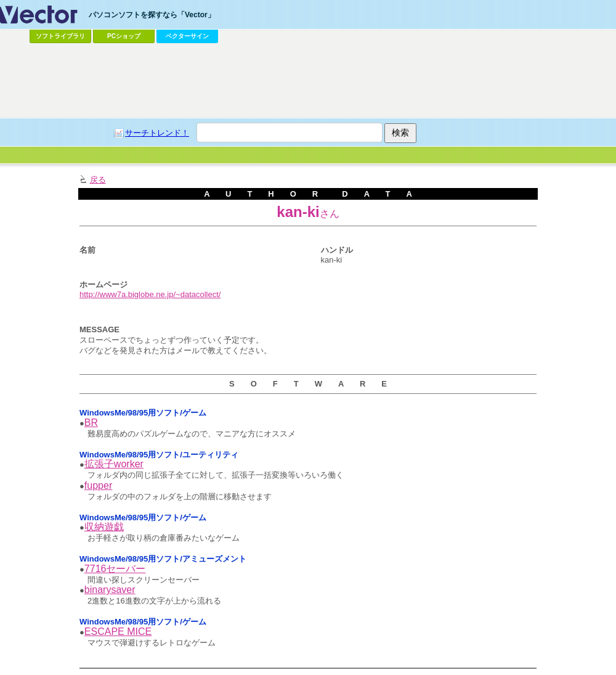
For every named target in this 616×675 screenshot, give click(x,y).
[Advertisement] (115, 169)
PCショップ (124, 36)
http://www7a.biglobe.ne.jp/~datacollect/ (150, 294)
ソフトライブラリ (60, 36)
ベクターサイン (187, 36)
